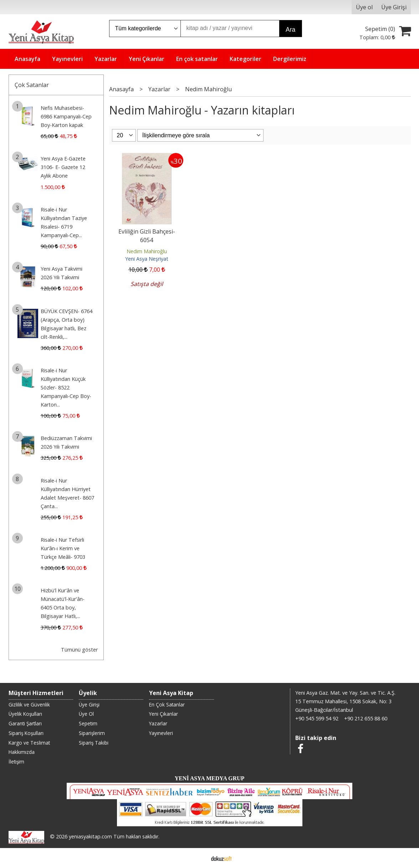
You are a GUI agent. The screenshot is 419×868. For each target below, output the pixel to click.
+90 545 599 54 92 (317, 718)
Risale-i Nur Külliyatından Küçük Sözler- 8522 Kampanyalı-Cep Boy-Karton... (66, 387)
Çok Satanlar (32, 85)
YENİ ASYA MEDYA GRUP (210, 778)
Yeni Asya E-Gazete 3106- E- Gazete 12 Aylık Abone (63, 167)
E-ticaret (198, 858)
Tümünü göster (79, 650)
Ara (290, 30)
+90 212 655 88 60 (366, 718)
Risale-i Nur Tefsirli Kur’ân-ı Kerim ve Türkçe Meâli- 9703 (63, 548)
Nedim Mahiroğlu (147, 251)
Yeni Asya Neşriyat (147, 259)
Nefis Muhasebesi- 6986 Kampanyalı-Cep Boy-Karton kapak (66, 116)
